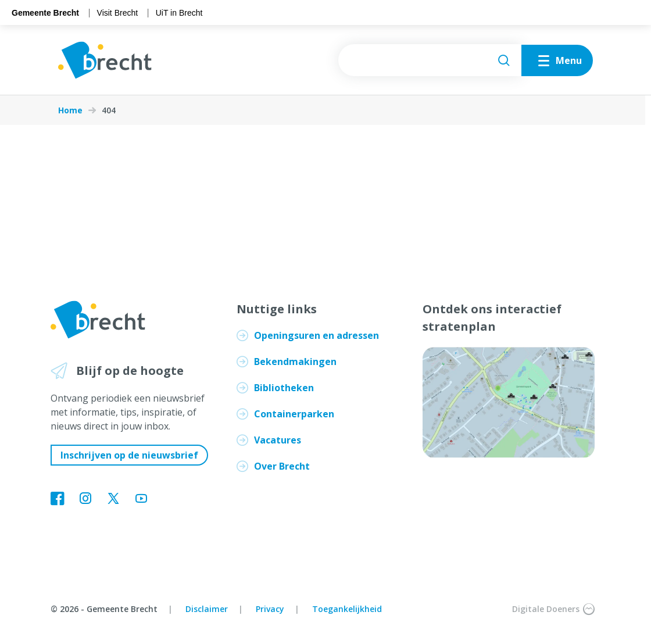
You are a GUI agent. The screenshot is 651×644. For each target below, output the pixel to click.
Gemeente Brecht (45, 13)
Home (70, 110)
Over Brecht (282, 466)
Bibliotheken (284, 388)
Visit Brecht (118, 13)
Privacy (270, 609)
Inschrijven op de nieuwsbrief (129, 455)
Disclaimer (207, 609)
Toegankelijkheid (347, 609)
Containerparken (294, 414)
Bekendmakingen (295, 362)
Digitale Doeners (553, 609)
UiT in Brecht (179, 13)
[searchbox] (430, 60)
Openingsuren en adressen (316, 335)
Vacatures (278, 440)
